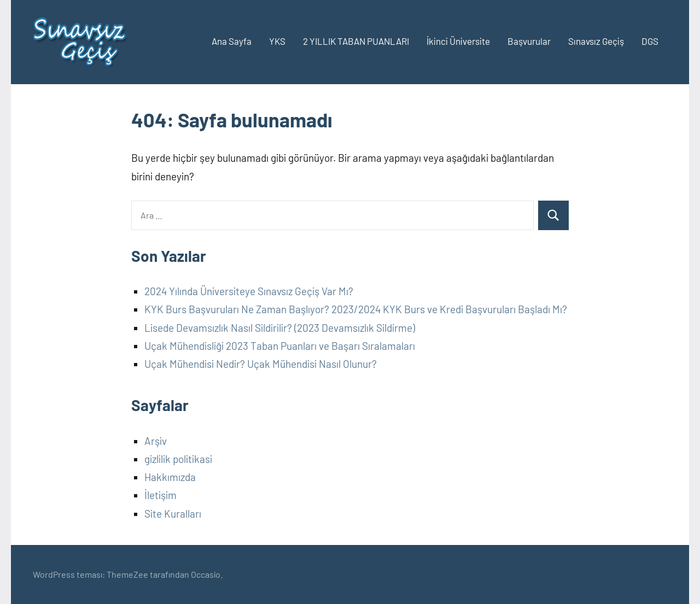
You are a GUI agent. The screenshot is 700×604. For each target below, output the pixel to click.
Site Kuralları (173, 514)
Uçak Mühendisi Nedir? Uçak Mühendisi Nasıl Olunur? (261, 364)
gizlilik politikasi (178, 459)
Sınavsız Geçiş (596, 41)
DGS (650, 41)
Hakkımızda (170, 477)
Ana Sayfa (232, 41)
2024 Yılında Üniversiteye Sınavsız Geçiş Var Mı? (249, 291)
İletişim (161, 495)
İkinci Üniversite (458, 41)
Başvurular (529, 41)
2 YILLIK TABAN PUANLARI (356, 41)
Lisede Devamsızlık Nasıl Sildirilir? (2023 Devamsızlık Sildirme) (280, 328)
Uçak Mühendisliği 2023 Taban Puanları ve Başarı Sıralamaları (280, 346)
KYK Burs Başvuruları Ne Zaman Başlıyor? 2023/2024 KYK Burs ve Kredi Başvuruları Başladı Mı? (356, 309)
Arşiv (156, 441)
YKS (277, 41)
